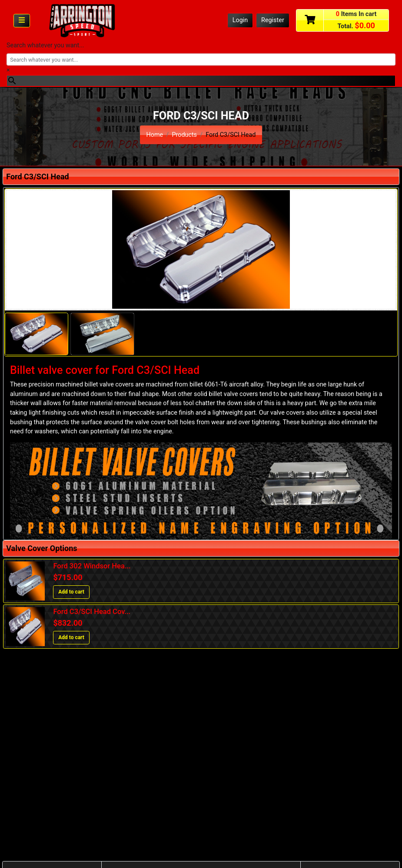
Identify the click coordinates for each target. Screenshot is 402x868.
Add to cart (71, 592)
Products (184, 135)
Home (154, 135)
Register (273, 20)
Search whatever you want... (45, 45)
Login (240, 20)
